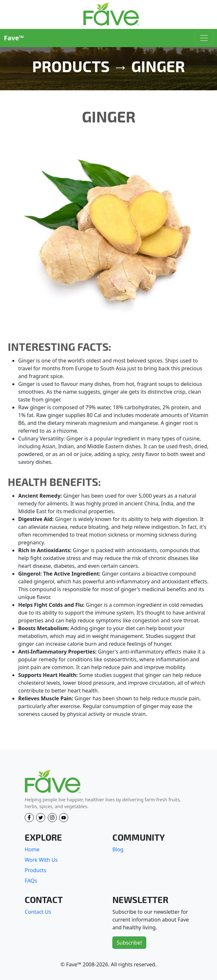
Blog (118, 849)
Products (36, 870)
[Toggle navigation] (204, 38)
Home (32, 849)
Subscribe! (129, 943)
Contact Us (38, 912)
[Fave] (53, 782)
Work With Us (41, 860)
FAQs (31, 881)
